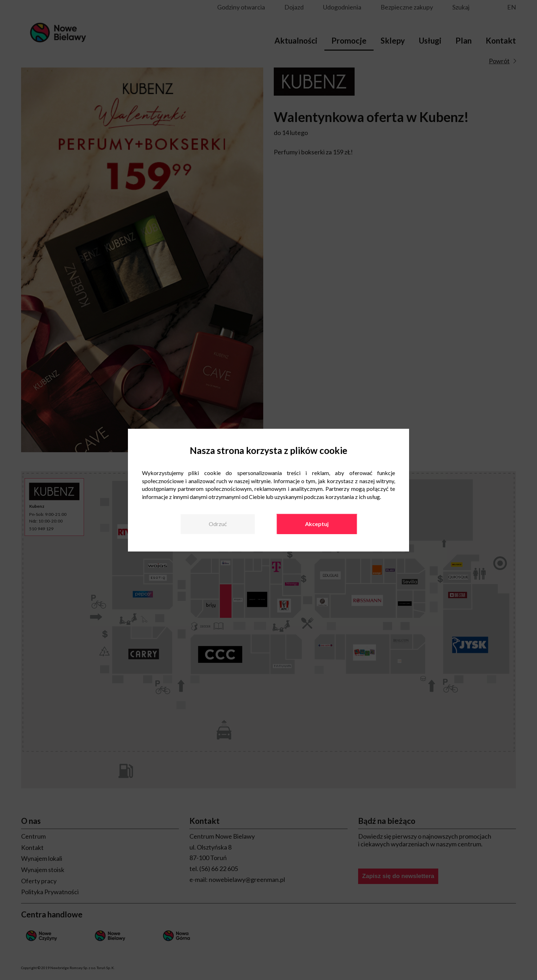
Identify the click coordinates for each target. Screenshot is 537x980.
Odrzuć (218, 524)
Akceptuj (317, 524)
